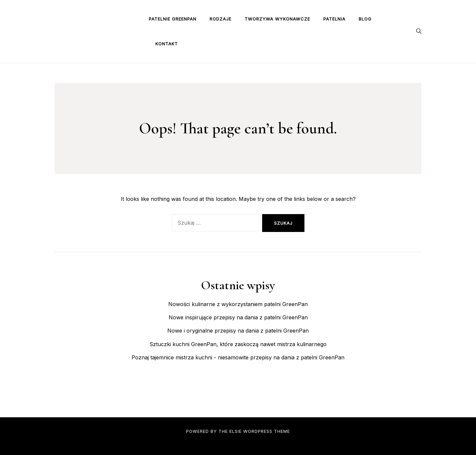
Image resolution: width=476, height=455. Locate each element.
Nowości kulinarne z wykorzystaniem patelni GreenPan (238, 304)
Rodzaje (220, 19)
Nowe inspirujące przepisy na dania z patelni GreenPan (238, 317)
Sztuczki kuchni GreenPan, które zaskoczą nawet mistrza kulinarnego (238, 344)
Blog (365, 19)
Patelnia (334, 19)
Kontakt (167, 44)
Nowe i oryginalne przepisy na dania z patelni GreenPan (238, 331)
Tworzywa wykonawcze (277, 19)
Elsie (236, 431)
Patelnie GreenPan (173, 19)
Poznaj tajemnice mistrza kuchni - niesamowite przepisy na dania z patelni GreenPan (238, 357)
